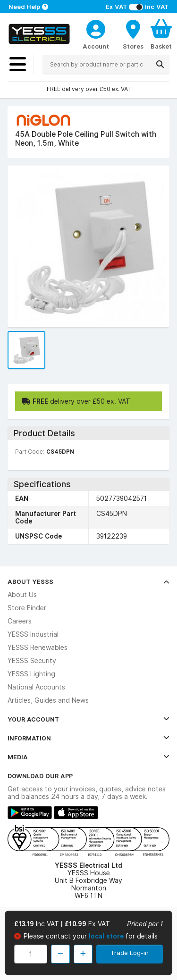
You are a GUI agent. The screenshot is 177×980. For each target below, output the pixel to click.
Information (88, 738)
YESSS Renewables (38, 648)
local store (107, 936)
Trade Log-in (130, 953)
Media (88, 757)
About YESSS (88, 581)
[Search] (160, 64)
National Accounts (36, 687)
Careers (20, 621)
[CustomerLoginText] (96, 28)
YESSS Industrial (33, 634)
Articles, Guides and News (48, 700)
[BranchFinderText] (133, 34)
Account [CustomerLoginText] (96, 46)
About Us (22, 595)
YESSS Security (32, 661)
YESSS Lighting (31, 674)
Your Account (88, 719)
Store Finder (27, 608)
